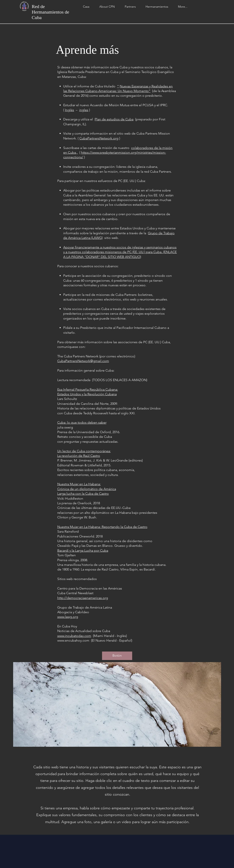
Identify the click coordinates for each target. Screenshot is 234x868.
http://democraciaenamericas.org (83, 598)
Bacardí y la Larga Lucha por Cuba (83, 550)
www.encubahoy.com (73, 640)
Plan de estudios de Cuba (114, 119)
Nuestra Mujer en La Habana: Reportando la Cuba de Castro (102, 527)
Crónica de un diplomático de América (87, 489)
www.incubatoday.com (74, 636)
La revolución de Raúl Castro (79, 456)
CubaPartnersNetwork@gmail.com (83, 361)
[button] (130, 7)
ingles (84, 110)
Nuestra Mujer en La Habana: (79, 484)
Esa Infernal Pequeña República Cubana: (88, 389)
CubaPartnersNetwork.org (99, 138)
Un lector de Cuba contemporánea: (84, 451)
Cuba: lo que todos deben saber (82, 422)
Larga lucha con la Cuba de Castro (83, 494)
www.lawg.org (68, 617)
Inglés (69, 110)
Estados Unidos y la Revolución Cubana (87, 394)
